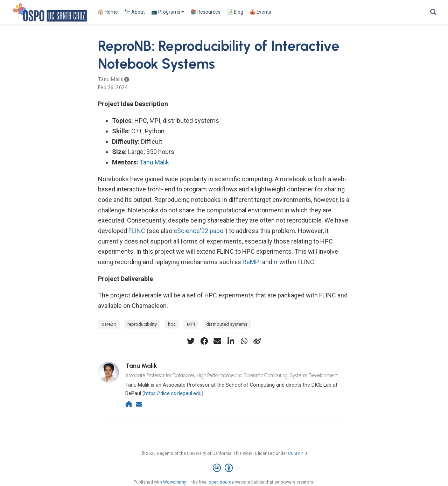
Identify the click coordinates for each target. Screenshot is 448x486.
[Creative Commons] (224, 468)
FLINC (137, 231)
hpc (172, 324)
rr (276, 262)
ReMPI (252, 262)
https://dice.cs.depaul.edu (173, 393)
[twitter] (191, 341)
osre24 (109, 324)
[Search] (433, 12)
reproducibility (142, 324)
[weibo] (257, 341)
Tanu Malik (111, 79)
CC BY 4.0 (297, 453)
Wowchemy (175, 482)
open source (221, 482)
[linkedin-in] (231, 341)
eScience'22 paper (199, 231)
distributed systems (227, 324)
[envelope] (217, 341)
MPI (191, 324)
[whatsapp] (244, 341)
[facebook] (204, 341)
